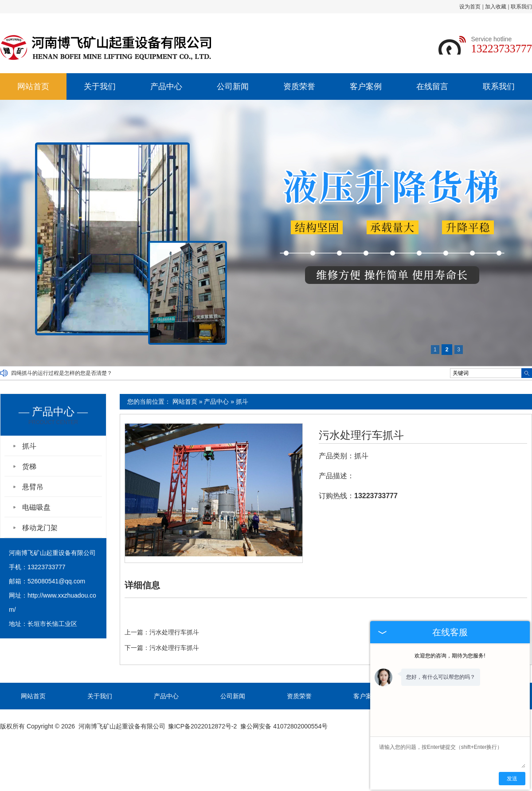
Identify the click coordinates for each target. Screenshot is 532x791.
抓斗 (242, 401)
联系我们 (521, 7)
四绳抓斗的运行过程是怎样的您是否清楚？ (62, 373)
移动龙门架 (40, 528)
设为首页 (470, 7)
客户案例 (366, 87)
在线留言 (432, 87)
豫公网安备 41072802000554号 (284, 726)
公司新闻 (233, 87)
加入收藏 (496, 7)
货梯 (29, 466)
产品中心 (166, 87)
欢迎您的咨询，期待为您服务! (450, 656)
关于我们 (100, 87)
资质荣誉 (299, 87)
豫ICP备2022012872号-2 (203, 726)
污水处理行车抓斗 (361, 435)
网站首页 (33, 87)
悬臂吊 (33, 487)
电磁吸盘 (36, 507)
